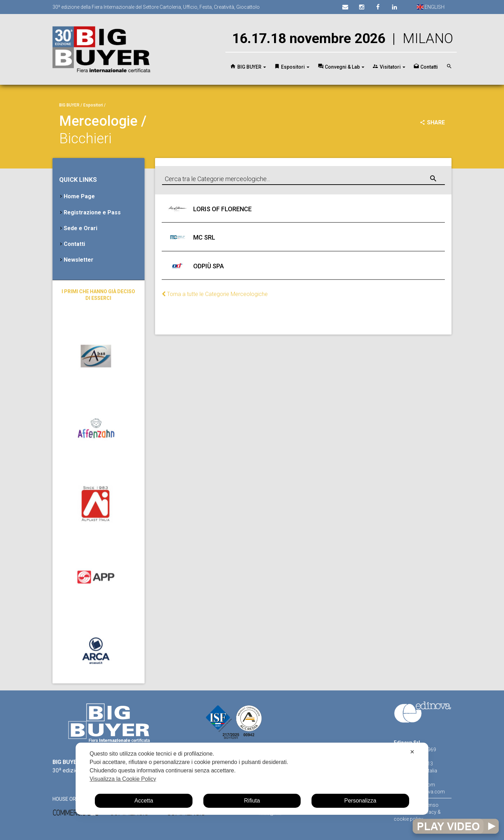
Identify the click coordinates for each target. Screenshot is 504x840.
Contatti (74, 244)
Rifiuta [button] (252, 801)
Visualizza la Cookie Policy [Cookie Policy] (123, 779)
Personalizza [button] (360, 801)
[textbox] (303, 180)
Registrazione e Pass (92, 212)
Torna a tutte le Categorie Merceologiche (215, 294)
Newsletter (79, 260)
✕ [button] (412, 752)
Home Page (79, 196)
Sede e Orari (80, 228)
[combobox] (303, 179)
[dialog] (252, 779)
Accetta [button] (144, 801)
